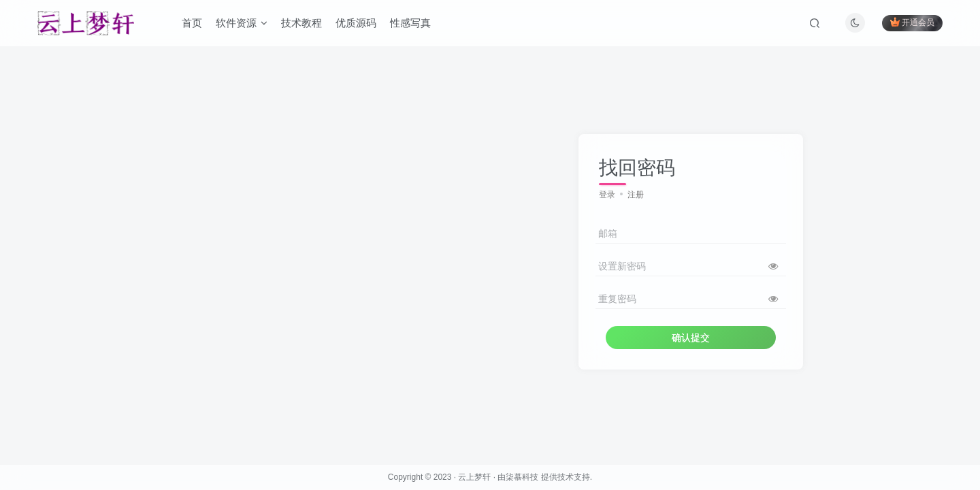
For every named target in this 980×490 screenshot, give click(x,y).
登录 (607, 195)
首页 (192, 23)
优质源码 (356, 23)
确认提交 (691, 338)
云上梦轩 (474, 477)
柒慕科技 (522, 477)
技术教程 (301, 23)
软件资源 (242, 23)
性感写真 (410, 23)
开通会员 (912, 22)
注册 (636, 195)
